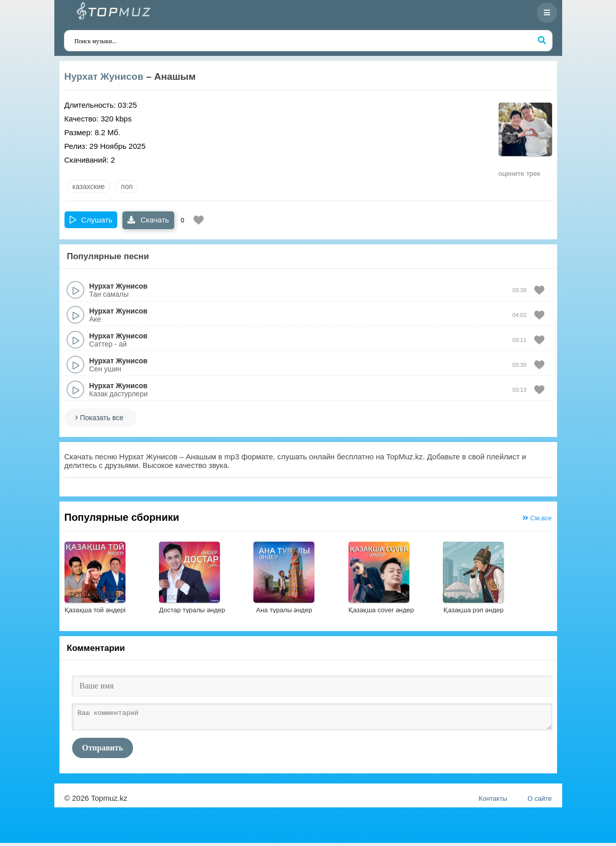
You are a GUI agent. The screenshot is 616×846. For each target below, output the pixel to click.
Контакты (493, 802)
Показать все (102, 418)
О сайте (540, 802)
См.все (537, 518)
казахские (89, 186)
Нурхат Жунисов (104, 76)
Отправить (103, 751)
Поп (127, 186)
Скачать (148, 220)
